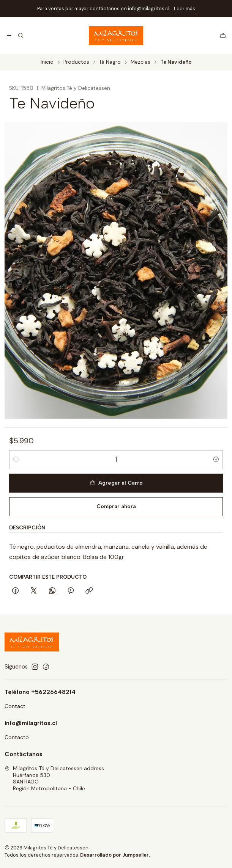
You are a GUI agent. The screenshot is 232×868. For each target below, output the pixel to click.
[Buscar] (20, 36)
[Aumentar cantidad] (216, 460)
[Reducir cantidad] (16, 460)
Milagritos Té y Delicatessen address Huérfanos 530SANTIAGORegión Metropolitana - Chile (54, 778)
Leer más (185, 9)
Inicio (47, 62)
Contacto (17, 737)
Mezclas (140, 62)
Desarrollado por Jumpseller (114, 855)
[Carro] (223, 36)
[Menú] (9, 36)
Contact (15, 706)
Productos (76, 62)
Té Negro (110, 62)
